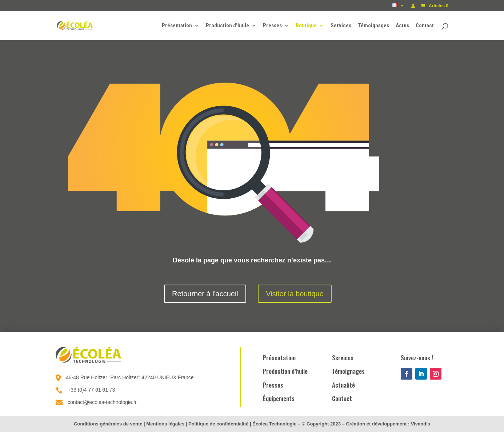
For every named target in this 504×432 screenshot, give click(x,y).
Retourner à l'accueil (205, 294)
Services (341, 26)
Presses (272, 26)
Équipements (279, 398)
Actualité (343, 385)
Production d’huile (227, 26)
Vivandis (421, 424)
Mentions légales (165, 424)
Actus (402, 26)
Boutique (306, 26)
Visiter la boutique (295, 294)
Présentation (177, 26)
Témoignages (373, 26)
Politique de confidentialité (218, 424)
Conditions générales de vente (108, 424)
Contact (425, 26)
